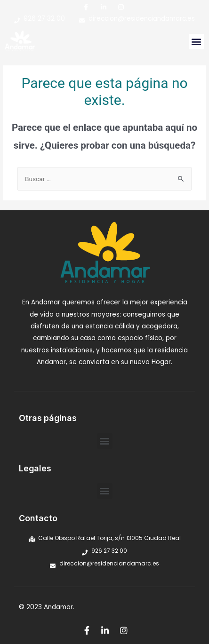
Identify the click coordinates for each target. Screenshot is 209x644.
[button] (197, 42)
